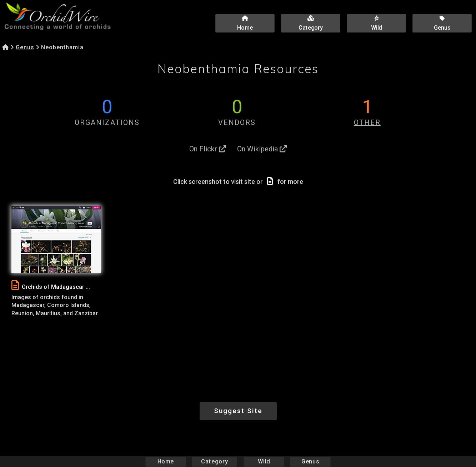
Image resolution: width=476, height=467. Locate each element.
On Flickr (208, 149)
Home (166, 461)
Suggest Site (238, 411)
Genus (25, 47)
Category (215, 461)
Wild (264, 461)
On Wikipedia (262, 149)
